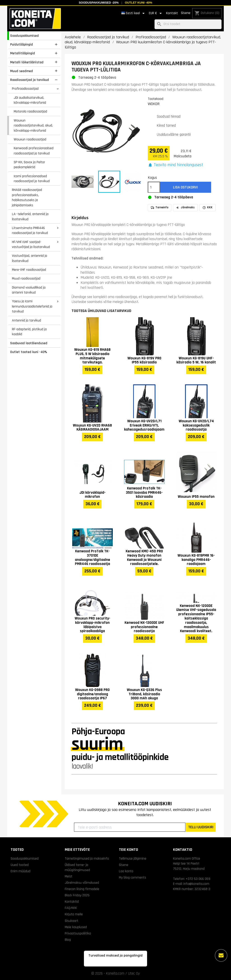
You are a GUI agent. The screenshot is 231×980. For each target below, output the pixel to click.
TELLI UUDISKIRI (201, 827)
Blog (68, 940)
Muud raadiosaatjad (26, 278)
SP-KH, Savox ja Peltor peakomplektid (29, 165)
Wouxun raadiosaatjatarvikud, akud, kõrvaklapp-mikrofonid (33, 125)
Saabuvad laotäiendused (29, 343)
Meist (69, 876)
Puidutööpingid (22, 44)
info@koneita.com (196, 884)
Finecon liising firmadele (82, 889)
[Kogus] (154, 187)
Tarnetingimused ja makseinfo (87, 858)
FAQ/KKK (71, 908)
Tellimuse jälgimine (133, 858)
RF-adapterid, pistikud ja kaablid (29, 332)
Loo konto (126, 871)
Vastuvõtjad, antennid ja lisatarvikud (30, 258)
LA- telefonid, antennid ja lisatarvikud (30, 217)
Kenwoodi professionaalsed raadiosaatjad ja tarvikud (34, 151)
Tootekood (156, 99)
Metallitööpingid (23, 53)
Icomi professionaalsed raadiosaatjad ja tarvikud (32, 179)
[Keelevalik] (134, 13)
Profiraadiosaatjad (25, 89)
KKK (208, 207)
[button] (176, 165)
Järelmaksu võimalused (82, 883)
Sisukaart (72, 921)
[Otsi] (188, 24)
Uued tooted (20, 865)
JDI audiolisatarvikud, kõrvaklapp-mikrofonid (30, 100)
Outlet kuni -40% (139, 3)
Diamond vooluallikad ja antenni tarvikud (29, 290)
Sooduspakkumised (24, 36)
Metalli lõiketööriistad (27, 62)
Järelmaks (185, 207)
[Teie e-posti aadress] (130, 827)
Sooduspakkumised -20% (99, 3)
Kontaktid (72, 902)
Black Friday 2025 (77, 895)
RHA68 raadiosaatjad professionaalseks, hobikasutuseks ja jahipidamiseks (27, 197)
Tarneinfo (160, 207)
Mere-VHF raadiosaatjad (29, 270)
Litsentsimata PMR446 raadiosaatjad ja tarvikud (30, 231)
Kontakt (172, 13)
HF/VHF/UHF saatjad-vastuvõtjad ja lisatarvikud (31, 244)
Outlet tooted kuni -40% (29, 352)
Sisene (186, 13)
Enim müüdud (21, 871)
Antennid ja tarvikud (27, 320)
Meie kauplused (76, 927)
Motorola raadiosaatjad (30, 111)
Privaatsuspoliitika (78, 933)
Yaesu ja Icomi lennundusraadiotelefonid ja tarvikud (32, 306)
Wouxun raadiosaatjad (30, 139)
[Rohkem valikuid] (221, 955)
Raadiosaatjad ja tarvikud (30, 80)
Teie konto (128, 850)
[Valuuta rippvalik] (156, 13)
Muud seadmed (22, 71)
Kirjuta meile (74, 914)
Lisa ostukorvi (185, 187)
